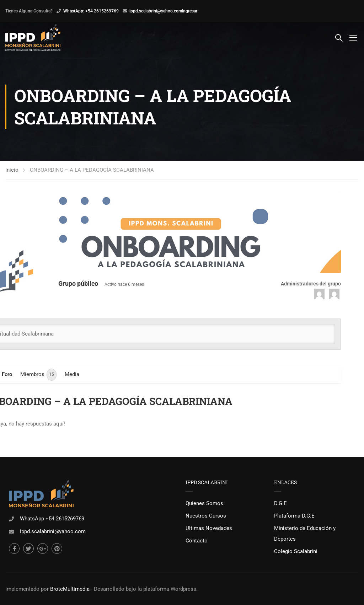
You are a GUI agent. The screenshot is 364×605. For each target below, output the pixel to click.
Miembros (38, 375)
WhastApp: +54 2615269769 (91, 11)
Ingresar (190, 11)
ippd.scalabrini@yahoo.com (156, 11)
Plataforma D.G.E (294, 516)
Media (72, 374)
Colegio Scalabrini (296, 551)
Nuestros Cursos (206, 516)
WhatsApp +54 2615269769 (52, 519)
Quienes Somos (204, 503)
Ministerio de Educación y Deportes (305, 534)
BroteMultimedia (70, 589)
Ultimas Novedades (209, 528)
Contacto (197, 541)
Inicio (12, 170)
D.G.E (280, 503)
